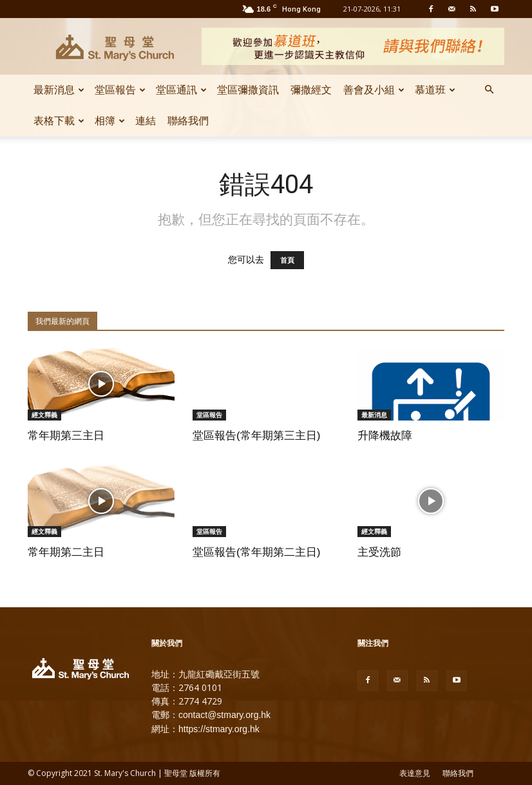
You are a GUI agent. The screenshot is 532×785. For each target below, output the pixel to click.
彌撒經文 (311, 90)
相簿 (110, 121)
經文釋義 (44, 415)
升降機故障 (385, 436)
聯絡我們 (188, 121)
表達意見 (415, 773)
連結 (146, 121)
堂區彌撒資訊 (248, 90)
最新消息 (59, 90)
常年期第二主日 (66, 552)
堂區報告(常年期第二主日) (256, 552)
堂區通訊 (181, 90)
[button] (489, 90)
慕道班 (435, 90)
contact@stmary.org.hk (224, 715)
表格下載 (59, 121)
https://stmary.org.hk (219, 729)
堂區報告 (120, 90)
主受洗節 (379, 552)
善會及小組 (374, 90)
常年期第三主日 (66, 436)
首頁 (287, 260)
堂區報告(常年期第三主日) (256, 436)
